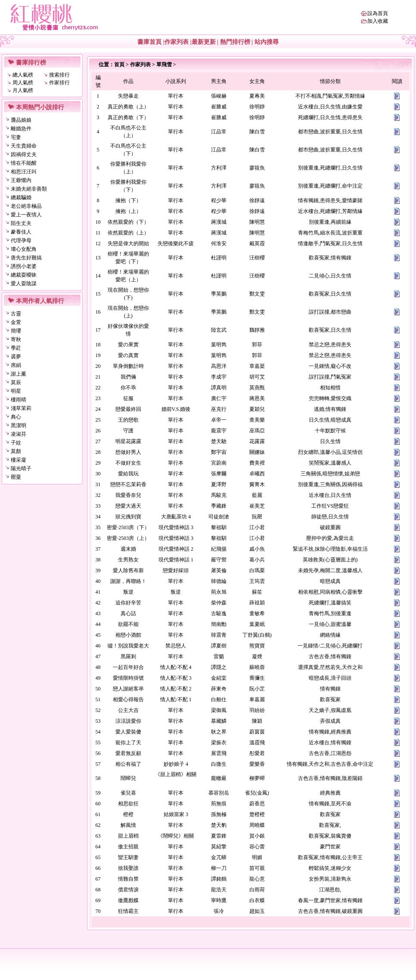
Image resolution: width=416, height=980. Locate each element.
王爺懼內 (21, 180)
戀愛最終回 (128, 409)
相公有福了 (128, 764)
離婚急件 (21, 129)
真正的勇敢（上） (128, 107)
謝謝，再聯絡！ (128, 581)
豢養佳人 (21, 232)
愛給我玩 (128, 474)
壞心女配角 (24, 249)
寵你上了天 (128, 743)
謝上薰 (19, 374)
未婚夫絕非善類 (29, 189)
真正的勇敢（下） (128, 117)
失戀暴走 (128, 96)
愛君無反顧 (128, 753)
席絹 (16, 365)
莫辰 (16, 382)
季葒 (16, 348)
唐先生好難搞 (26, 258)
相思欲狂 (128, 804)
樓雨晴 (19, 400)
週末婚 (128, 549)
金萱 (16, 322)
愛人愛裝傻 (128, 732)
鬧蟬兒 (128, 778)
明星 (16, 391)
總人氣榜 (23, 75)
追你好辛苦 (128, 603)
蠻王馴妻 (128, 857)
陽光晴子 (21, 468)
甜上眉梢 (128, 836)
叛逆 (128, 592)
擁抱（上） (128, 211)
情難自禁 (128, 879)
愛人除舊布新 (128, 570)
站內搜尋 (267, 42)
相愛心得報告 (128, 700)
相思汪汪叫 (24, 172)
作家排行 (59, 83)
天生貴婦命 (24, 146)
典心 (16, 417)
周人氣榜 (23, 83)
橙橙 (128, 814)
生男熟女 (128, 560)
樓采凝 (19, 460)
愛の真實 (128, 355)
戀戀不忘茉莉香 (128, 484)
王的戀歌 (128, 420)
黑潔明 (19, 425)
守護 (128, 431)
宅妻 (16, 137)
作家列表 (177, 42)
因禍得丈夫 (24, 154)
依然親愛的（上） (128, 233)
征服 (128, 398)
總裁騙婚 (21, 197)
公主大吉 (128, 710)
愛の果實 (128, 345)
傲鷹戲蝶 (128, 900)
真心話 (128, 613)
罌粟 (16, 477)
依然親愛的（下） (128, 222)
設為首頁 (378, 13)
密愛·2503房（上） (128, 538)
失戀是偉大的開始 (128, 243)
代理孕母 (21, 240)
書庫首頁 (149, 42)
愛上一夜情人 (26, 215)
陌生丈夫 (21, 223)
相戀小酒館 (128, 635)
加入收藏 (378, 21)
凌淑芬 (19, 434)
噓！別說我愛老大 (128, 646)
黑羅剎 (128, 656)
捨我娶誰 (128, 868)
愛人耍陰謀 (24, 284)
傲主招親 (128, 847)
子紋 (16, 443)
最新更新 (204, 42)
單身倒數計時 (128, 366)
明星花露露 (128, 441)
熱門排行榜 (235, 42)
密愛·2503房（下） (128, 527)
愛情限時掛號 (128, 678)
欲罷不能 (128, 624)
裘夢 (16, 357)
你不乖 (128, 388)
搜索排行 (59, 75)
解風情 (128, 825)
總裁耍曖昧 (24, 275)
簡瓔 (16, 331)
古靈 (16, 314)
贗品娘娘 (21, 120)
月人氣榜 (23, 90)
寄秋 (16, 339)
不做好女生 (128, 463)
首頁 (119, 65)
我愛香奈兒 (128, 495)
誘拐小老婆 (24, 266)
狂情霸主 (128, 911)
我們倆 (128, 377)
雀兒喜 (128, 793)
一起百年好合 (128, 667)
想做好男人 (128, 452)
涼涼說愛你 (128, 721)
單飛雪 (164, 65)
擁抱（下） (128, 200)
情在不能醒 (24, 163)
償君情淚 (128, 890)
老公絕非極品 (26, 206)
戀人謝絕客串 (128, 689)
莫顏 (16, 451)
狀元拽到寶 (128, 517)
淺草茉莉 (21, 408)
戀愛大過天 (128, 506)
